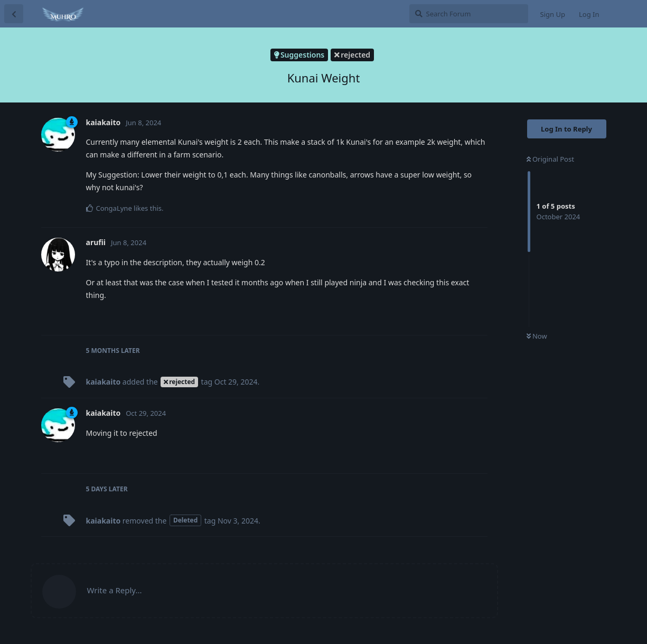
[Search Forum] (469, 14)
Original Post (550, 159)
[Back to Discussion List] (14, 14)
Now (537, 336)
